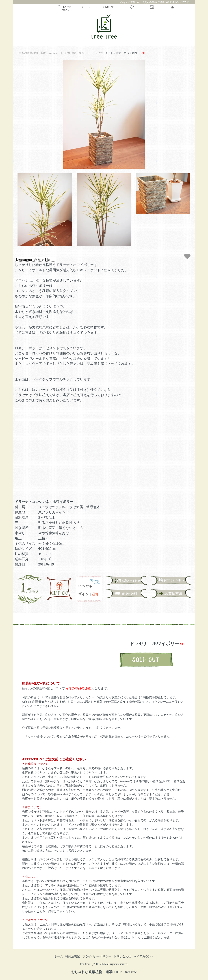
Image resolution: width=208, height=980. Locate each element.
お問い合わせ (122, 956)
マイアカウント (144, 956)
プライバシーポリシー (97, 956)
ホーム (58, 956)
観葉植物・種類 (75, 53)
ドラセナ (97, 53)
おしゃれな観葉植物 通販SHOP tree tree (104, 972)
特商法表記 (73, 956)
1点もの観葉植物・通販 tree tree (37, 53)
